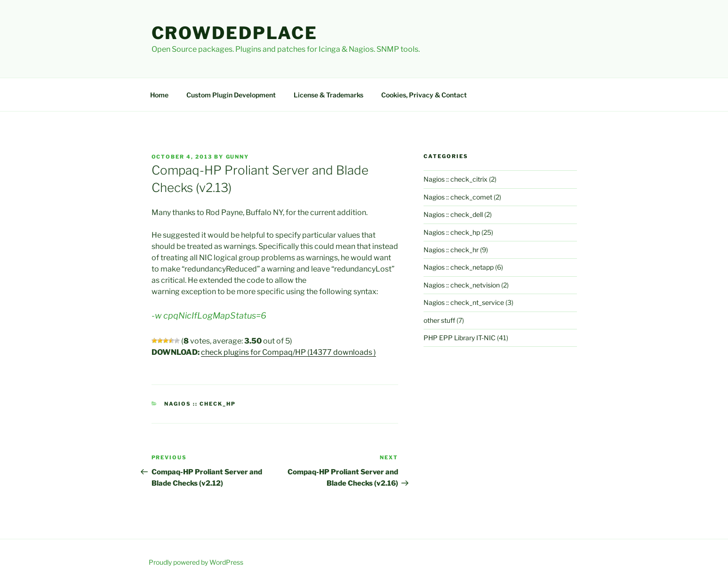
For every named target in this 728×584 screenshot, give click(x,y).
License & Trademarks (328, 95)
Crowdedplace (235, 33)
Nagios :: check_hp (200, 404)
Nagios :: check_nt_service (464, 302)
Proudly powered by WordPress (196, 562)
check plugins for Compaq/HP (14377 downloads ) (288, 352)
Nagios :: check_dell (453, 214)
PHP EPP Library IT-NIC (460, 338)
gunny (238, 157)
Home (159, 95)
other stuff (439, 320)
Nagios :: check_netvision (462, 285)
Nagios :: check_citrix (456, 179)
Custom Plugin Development (231, 95)
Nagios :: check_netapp (459, 267)
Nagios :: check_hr (451, 250)
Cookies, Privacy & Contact (424, 95)
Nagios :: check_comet (458, 197)
